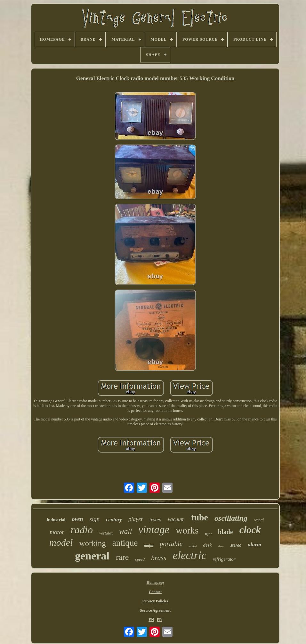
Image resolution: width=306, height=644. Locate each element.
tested (155, 520)
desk (208, 545)
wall (126, 531)
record (259, 520)
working (92, 543)
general (92, 556)
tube (200, 517)
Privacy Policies (155, 601)
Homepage (155, 583)
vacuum (176, 519)
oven (77, 519)
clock (250, 530)
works (187, 530)
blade (225, 532)
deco (221, 546)
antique (125, 543)
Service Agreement (155, 610)
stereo (236, 545)
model (61, 542)
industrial (56, 520)
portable (171, 544)
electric (190, 555)
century (114, 520)
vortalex (106, 533)
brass (159, 558)
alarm (254, 545)
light (208, 534)
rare (122, 557)
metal (193, 546)
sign (94, 519)
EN (151, 620)
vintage (154, 530)
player (136, 519)
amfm (149, 545)
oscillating (231, 518)
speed (140, 559)
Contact (155, 592)
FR (159, 620)
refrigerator (224, 559)
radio (82, 530)
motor (57, 532)
